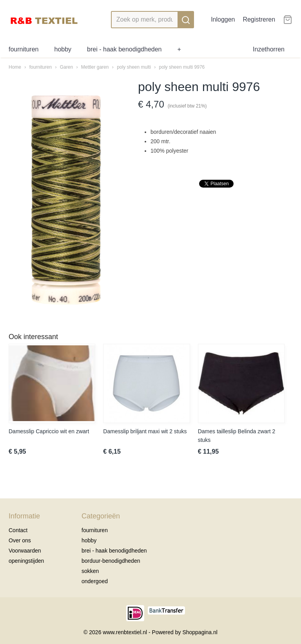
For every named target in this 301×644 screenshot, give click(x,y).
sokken (90, 571)
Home (15, 67)
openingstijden (26, 561)
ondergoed (95, 581)
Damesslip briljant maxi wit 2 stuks (145, 431)
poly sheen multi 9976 (182, 67)
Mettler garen (95, 67)
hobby (63, 49)
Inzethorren (269, 49)
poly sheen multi (134, 67)
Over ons (20, 540)
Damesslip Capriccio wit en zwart (49, 431)
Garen (66, 67)
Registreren (259, 19)
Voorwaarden (25, 551)
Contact (18, 530)
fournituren (24, 49)
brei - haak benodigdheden (124, 49)
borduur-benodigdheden (111, 561)
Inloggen (223, 19)
